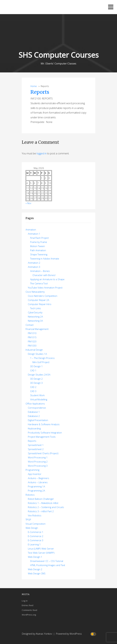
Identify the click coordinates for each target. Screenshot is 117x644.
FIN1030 (32, 346)
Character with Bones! (44, 275)
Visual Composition (36, 524)
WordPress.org (29, 615)
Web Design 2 (35, 569)
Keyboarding (34, 428)
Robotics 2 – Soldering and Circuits (46, 507)
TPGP (28, 520)
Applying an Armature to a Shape (47, 279)
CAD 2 (33, 387)
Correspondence (37, 408)
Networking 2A (35, 317)
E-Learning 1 (34, 544)
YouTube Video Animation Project (45, 288)
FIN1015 (32, 337)
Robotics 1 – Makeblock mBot (43, 503)
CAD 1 (33, 370)
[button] (111, 7)
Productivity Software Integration (45, 433)
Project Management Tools (42, 437)
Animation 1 (34, 234)
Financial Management (37, 329)
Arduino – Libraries (38, 482)
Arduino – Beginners (39, 478)
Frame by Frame (39, 242)
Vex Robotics (35, 515)
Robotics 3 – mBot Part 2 (41, 511)
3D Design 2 (36, 379)
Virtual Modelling (39, 399)
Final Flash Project (39, 238)
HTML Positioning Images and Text (48, 565)
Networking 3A (35, 321)
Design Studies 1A (37, 354)
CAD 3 (33, 391)
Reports (40, 92)
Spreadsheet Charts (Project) (43, 453)
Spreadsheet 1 (36, 445)
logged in (42, 153)
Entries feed (27, 605)
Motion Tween (38, 246)
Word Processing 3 (38, 466)
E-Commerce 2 (36, 536)
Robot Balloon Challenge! (41, 499)
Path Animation (38, 250)
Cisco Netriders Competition (43, 296)
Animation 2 (34, 263)
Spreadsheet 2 (36, 449)
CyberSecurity (35, 312)
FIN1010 (32, 333)
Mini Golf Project (41, 362)
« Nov (28, 203)
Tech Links (36, 308)
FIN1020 (32, 341)
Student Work (37, 395)
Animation (31, 230)
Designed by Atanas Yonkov (37, 634)
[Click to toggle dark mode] (94, 634)
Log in (25, 601)
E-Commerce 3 (36, 540)
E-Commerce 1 (36, 532)
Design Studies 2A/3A (39, 375)
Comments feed (29, 610)
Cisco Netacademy (35, 292)
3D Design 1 (36, 366)
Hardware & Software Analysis (44, 424)
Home (34, 86)
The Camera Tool (39, 283)
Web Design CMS (37, 573)
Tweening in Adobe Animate (45, 259)
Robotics (30, 495)
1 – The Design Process (42, 358)
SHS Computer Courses (59, 55)
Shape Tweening (39, 254)
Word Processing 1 (38, 457)
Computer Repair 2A (39, 300)
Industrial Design (34, 350)
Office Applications (35, 404)
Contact (30, 325)
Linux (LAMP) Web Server (41, 549)
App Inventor (35, 474)
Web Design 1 (35, 557)
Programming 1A (36, 486)
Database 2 (34, 416)
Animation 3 (34, 267)
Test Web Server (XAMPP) (41, 553)
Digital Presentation (38, 420)
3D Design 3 (36, 383)
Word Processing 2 (38, 462)
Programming (32, 470)
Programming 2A (36, 491)
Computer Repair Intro (40, 304)
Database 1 (34, 412)
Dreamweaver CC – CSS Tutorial (47, 561)
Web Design (32, 528)
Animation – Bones (40, 271)
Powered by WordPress (69, 634)
